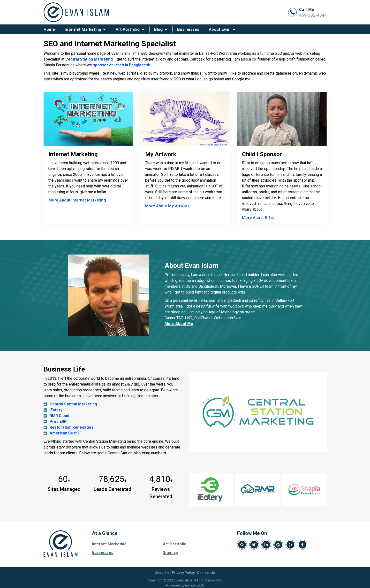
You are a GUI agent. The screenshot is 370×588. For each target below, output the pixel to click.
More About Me (179, 324)
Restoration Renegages (72, 427)
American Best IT (65, 433)
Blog (158, 29)
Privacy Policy (183, 573)
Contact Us (206, 573)
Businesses (188, 29)
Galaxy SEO (194, 585)
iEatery (56, 410)
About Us (162, 573)
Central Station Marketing (89, 59)
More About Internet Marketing (77, 200)
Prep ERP (58, 422)
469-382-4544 (313, 15)
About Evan (220, 29)
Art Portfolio (128, 29)
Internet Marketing (83, 29)
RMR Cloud (59, 416)
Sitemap (170, 553)
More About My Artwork (167, 206)
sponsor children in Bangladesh (122, 65)
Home (49, 29)
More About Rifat (258, 218)
